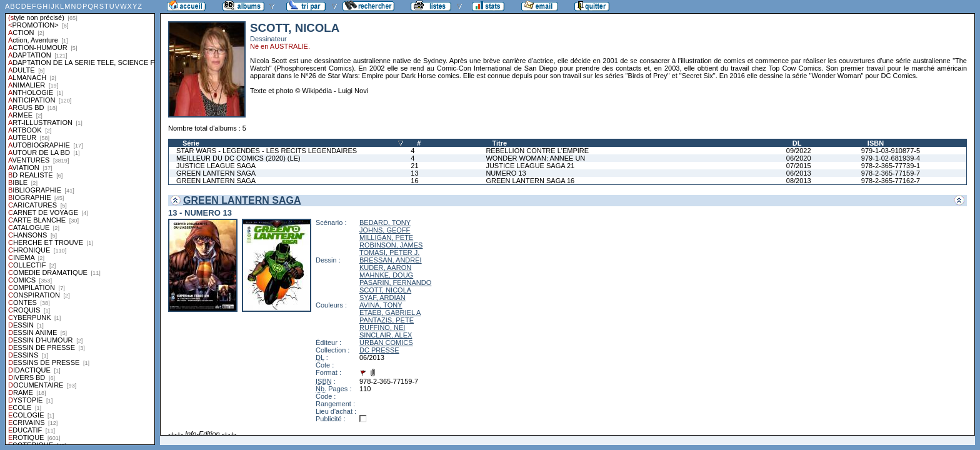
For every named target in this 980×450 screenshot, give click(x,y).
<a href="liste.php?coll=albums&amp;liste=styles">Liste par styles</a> (80, 222)
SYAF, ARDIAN (382, 297)
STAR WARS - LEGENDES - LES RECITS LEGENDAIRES (267, 151)
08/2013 (799, 181)
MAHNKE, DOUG (386, 275)
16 (414, 181)
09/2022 (799, 151)
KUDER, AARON (385, 267)
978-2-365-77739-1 (891, 166)
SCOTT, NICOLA (385, 290)
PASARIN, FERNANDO (395, 282)
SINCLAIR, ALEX (386, 335)
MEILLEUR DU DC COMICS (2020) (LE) (238, 158)
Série (191, 143)
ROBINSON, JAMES (391, 245)
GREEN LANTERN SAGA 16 (530, 181)
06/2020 (799, 158)
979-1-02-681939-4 (891, 158)
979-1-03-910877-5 (891, 151)
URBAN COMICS (386, 342)
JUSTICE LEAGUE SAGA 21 (530, 166)
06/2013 (799, 173)
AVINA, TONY (381, 305)
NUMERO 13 (506, 173)
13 (414, 173)
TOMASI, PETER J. (389, 252)
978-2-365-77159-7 (891, 173)
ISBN (876, 143)
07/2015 (799, 166)
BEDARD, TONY (385, 222)
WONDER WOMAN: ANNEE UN (535, 158)
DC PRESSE (379, 350)
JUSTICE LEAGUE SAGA (216, 166)
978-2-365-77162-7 (891, 181)
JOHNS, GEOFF (385, 230)
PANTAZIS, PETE (387, 320)
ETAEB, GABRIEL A (390, 312)
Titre (499, 143)
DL (797, 143)
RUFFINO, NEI (382, 327)
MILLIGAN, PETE (386, 237)
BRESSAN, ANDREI (391, 260)
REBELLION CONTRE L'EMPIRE (537, 151)
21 (414, 166)
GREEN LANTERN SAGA (216, 173)
